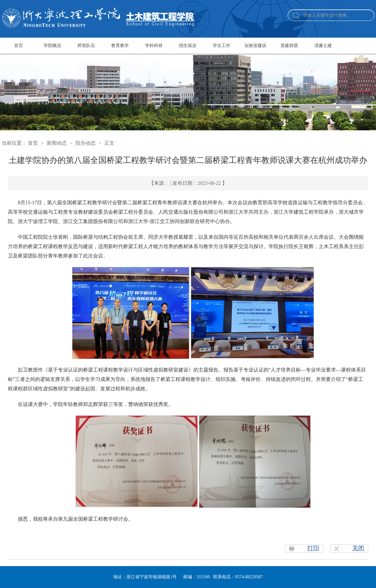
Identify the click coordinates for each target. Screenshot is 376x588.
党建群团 (289, 46)
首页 (18, 46)
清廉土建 (323, 46)
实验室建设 (255, 46)
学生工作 (222, 46)
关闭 (358, 548)
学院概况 (52, 46)
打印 (313, 548)
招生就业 (188, 46)
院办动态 (86, 143)
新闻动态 (57, 143)
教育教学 (120, 46)
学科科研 (154, 46)
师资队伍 (86, 46)
